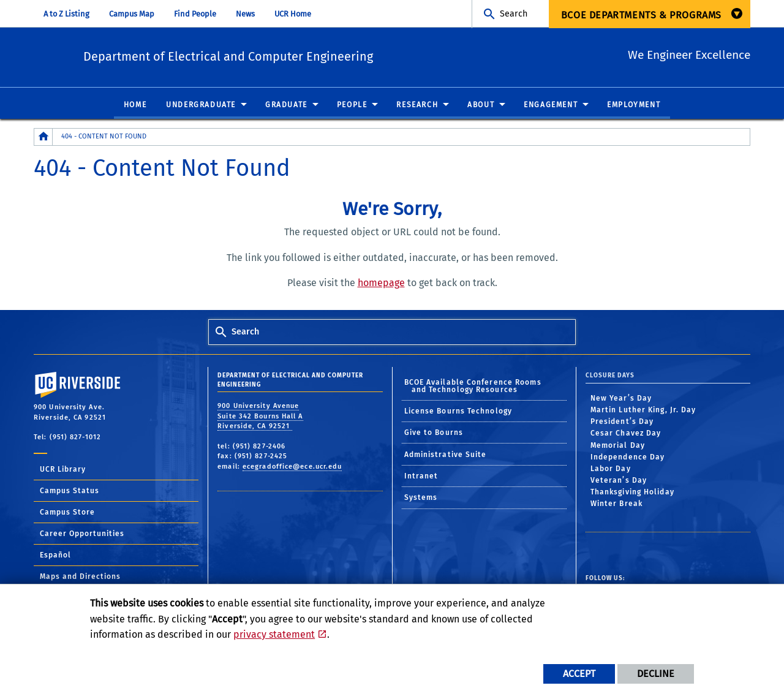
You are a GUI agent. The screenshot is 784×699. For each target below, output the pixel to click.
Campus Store (67, 513)
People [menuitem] (352, 105)
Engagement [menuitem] (551, 105)
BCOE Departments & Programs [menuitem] (641, 15)
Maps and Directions (80, 577)
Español (55, 556)
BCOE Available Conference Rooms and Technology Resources (473, 386)
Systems (421, 498)
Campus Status (70, 491)
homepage (381, 283)
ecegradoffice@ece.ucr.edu (292, 467)
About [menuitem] (481, 105)
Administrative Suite (446, 455)
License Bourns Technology (458, 412)
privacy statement (274, 634)
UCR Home (293, 14)
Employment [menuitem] (634, 105)
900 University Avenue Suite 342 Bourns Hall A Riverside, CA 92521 (260, 417)
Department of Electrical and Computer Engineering (288, 55)
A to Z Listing (66, 14)
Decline (656, 674)
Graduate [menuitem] (286, 105)
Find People (195, 14)
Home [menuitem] (135, 105)
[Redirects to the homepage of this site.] (43, 138)
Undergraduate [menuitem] (201, 105)
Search (514, 14)
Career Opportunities (82, 534)
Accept (579, 674)
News (245, 14)
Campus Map (132, 14)
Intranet (421, 477)
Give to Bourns (434, 433)
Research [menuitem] (417, 105)
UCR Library (63, 470)
